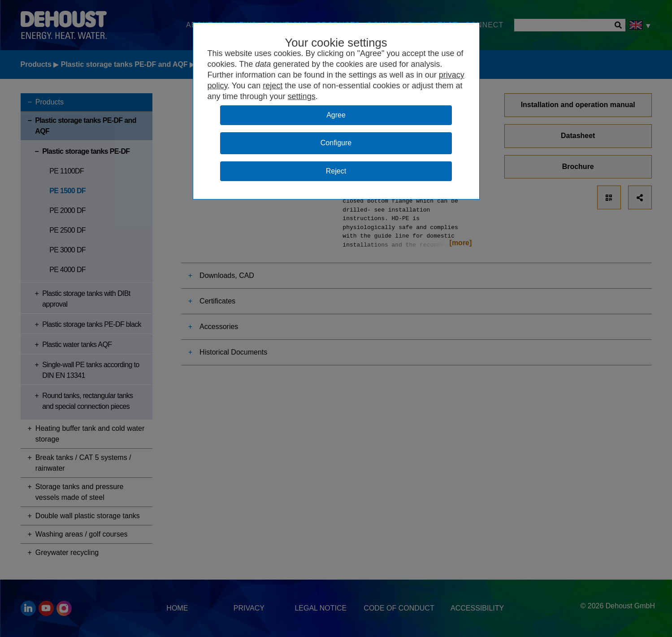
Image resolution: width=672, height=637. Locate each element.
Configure (336, 143)
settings (302, 96)
